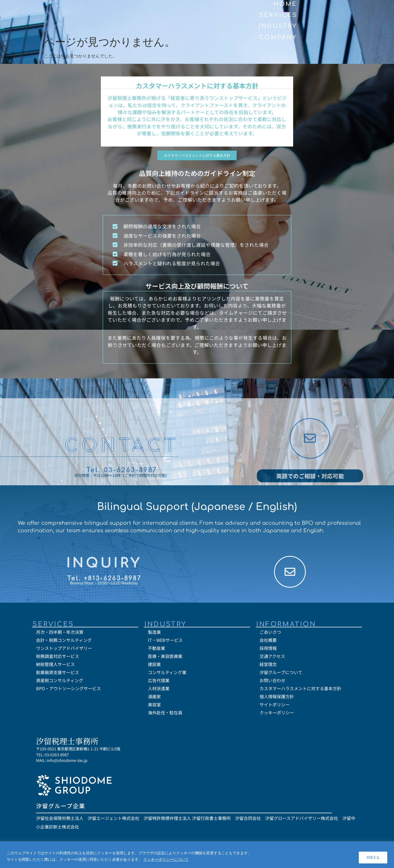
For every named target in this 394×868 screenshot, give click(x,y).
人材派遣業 (159, 690)
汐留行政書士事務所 (211, 819)
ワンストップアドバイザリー (64, 649)
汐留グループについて (281, 674)
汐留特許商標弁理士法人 (167, 819)
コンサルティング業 (167, 674)
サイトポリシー (275, 706)
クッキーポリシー (277, 714)
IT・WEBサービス (165, 641)
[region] (197, 856)
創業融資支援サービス (58, 674)
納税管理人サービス (55, 666)
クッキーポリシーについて (166, 860)
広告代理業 (159, 682)
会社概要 (268, 641)
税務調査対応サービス (58, 657)
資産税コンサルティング (60, 682)
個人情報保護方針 (277, 698)
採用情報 (268, 649)
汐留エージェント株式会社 (113, 819)
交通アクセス (272, 657)
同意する (372, 857)
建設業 (154, 666)
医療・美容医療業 (165, 657)
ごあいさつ (270, 633)
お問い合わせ (272, 682)
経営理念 (268, 666)
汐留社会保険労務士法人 (60, 819)
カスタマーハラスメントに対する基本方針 (300, 690)
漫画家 (154, 698)
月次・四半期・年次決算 (60, 633)
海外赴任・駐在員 (165, 714)
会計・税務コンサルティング (64, 641)
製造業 (154, 633)
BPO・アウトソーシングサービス (68, 690)
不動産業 (157, 649)
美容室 (154, 706)
